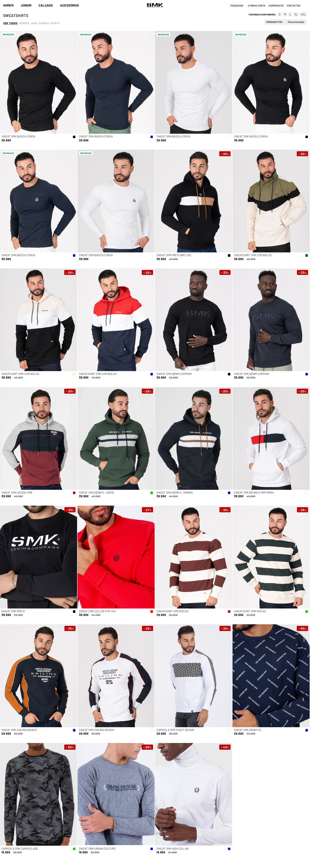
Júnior (26, 5)
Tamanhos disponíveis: (262, 14)
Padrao (44, 23)
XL (296, 14)
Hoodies (24, 23)
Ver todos (10, 23)
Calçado (46, 5)
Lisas (34, 23)
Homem (8, 5)
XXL (303, 14)
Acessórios (69, 5)
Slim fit (55, 23)
